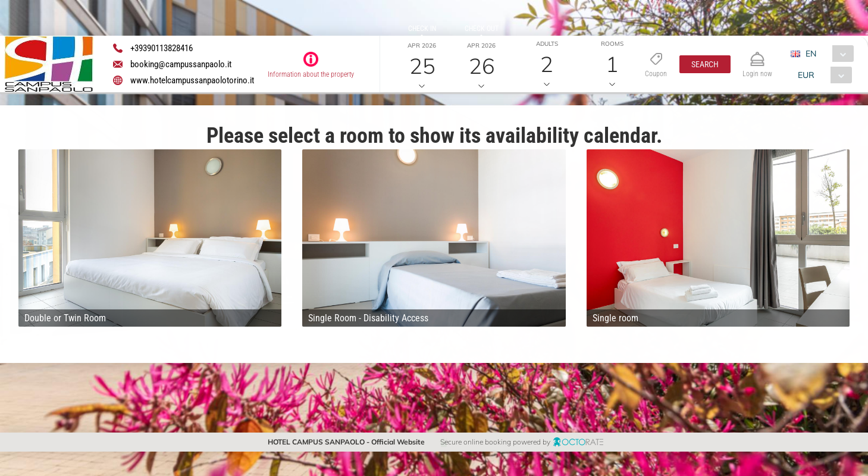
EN (811, 54)
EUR (806, 75)
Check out (482, 29)
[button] (705, 64)
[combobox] (827, 54)
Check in (422, 29)
